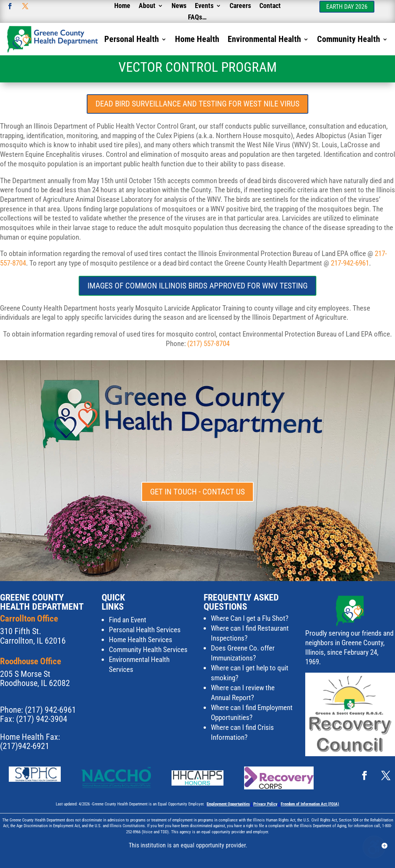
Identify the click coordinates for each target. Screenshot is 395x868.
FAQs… (197, 18)
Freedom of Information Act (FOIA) (310, 804)
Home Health (197, 40)
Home (122, 6)
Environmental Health (264, 40)
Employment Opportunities (228, 804)
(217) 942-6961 (50, 710)
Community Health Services (148, 650)
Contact (270, 6)
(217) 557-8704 (208, 344)
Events (204, 6)
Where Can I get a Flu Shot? (250, 618)
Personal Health (132, 40)
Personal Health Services (145, 630)
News (179, 6)
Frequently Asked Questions (241, 602)
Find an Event (128, 620)
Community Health (349, 40)
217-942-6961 (350, 263)
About (147, 6)
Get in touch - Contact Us (197, 492)
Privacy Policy (265, 804)
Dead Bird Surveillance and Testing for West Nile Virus (197, 104)
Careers (240, 6)
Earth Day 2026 (347, 7)
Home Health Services (141, 640)
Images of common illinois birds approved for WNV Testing (197, 286)
